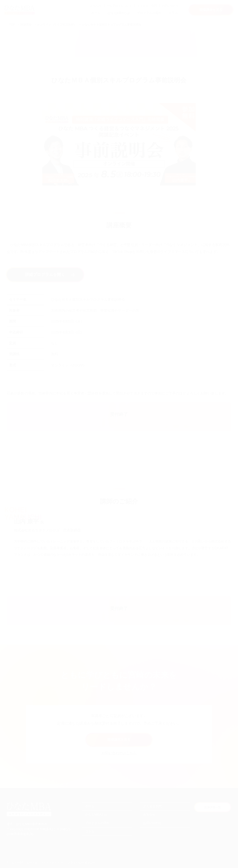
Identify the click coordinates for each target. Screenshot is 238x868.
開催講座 (26, 25)
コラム (173, 13)
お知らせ (96, 6)
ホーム (96, 13)
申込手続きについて (119, 6)
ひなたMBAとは (119, 13)
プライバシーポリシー (82, 863)
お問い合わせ (170, 6)
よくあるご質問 (147, 6)
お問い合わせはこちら (119, 753)
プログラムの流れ (149, 13)
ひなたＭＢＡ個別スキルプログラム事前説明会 (112, 25)
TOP (12, 25)
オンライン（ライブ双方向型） (57, 25)
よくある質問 (152, 806)
